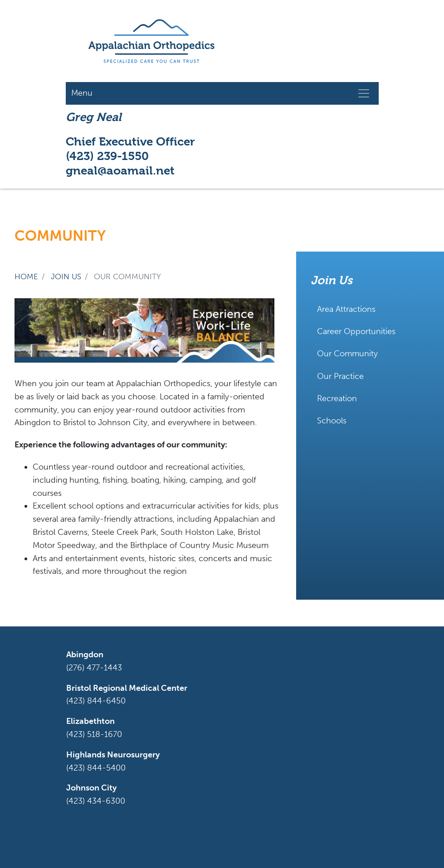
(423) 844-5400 (96, 768)
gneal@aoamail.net (120, 170)
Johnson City (91, 788)
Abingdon (85, 655)
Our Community (347, 354)
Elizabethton (90, 721)
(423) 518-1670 (94, 734)
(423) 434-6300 (96, 801)
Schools (332, 421)
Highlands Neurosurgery (113, 755)
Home (26, 276)
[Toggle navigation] (364, 93)
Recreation (337, 398)
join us (66, 276)
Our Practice (340, 376)
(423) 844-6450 (96, 701)
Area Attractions (346, 309)
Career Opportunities (356, 331)
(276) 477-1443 (94, 668)
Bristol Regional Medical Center (127, 688)
